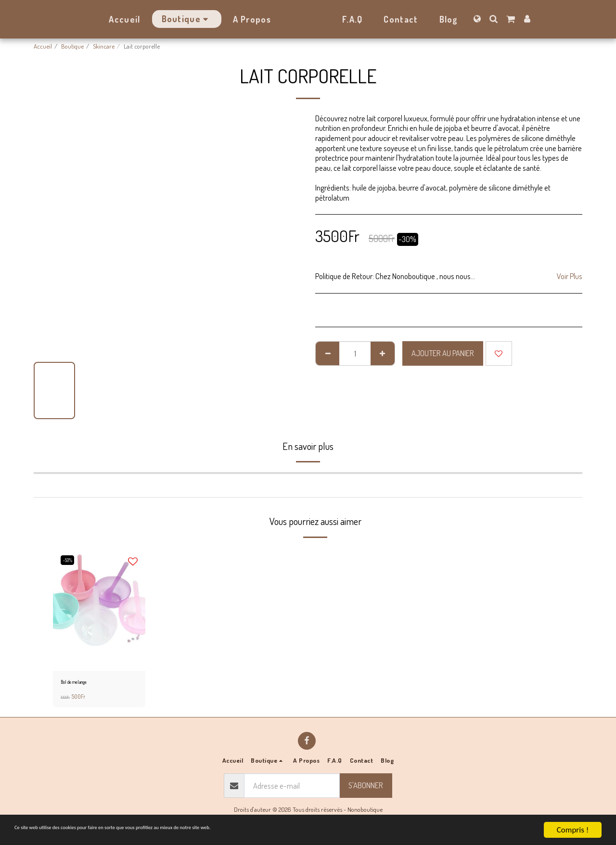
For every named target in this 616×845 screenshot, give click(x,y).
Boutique (72, 46)
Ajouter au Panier (443, 353)
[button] (520, 19)
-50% (70, 560)
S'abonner (366, 787)
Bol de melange (80, 683)
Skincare (104, 46)
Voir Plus (570, 276)
